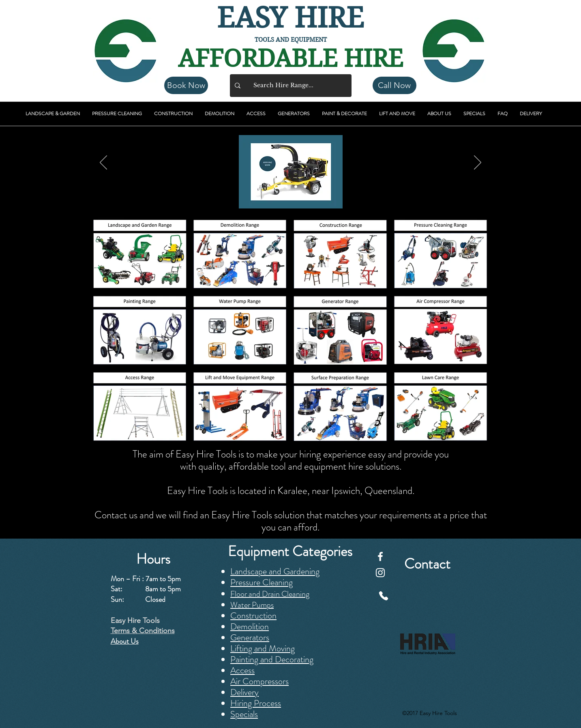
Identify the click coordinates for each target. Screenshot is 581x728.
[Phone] (384, 596)
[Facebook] (380, 556)
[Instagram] (380, 573)
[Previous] (103, 163)
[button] (53, 114)
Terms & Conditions (143, 631)
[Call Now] (394, 85)
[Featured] (286, 187)
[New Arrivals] (276, 187)
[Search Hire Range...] (290, 86)
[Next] (478, 163)
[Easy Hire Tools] (296, 187)
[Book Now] (186, 85)
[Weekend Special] (305, 187)
